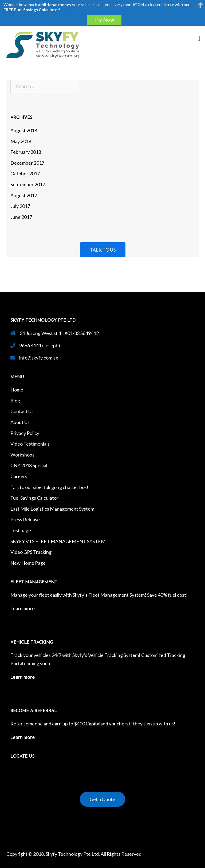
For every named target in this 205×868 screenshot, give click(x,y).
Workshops (22, 455)
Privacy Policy (25, 433)
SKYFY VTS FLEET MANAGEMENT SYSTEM (58, 541)
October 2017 (25, 173)
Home (17, 390)
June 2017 (21, 217)
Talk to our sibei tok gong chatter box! (49, 487)
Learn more (23, 608)
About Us (20, 422)
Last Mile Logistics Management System (52, 509)
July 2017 (20, 206)
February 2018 (26, 152)
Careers (19, 476)
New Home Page (28, 563)
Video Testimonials (30, 444)
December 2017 (27, 163)
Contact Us (22, 411)
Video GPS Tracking (31, 552)
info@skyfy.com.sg (39, 358)
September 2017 (28, 184)
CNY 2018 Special (29, 465)
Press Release (25, 519)
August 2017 (24, 195)
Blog (15, 401)
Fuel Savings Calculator (34, 498)
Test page (21, 530)
